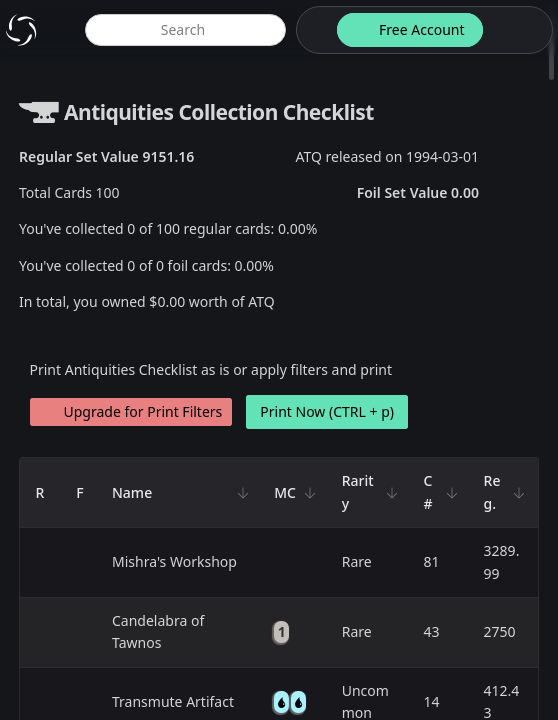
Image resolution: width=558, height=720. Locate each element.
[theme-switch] (313, 30)
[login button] (516, 30)
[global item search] (185, 30)
